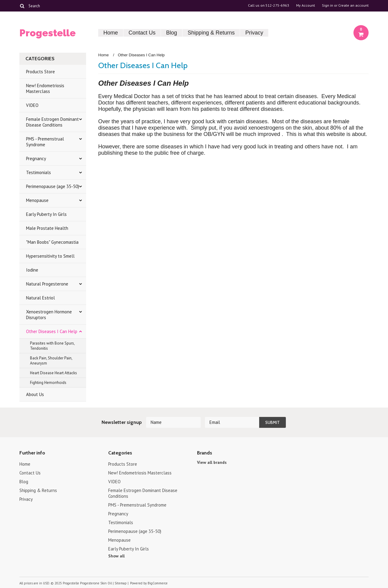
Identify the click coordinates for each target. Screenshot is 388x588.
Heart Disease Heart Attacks (54, 373)
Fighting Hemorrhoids (48, 383)
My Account (306, 5)
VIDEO (32, 105)
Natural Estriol (40, 298)
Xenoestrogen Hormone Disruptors (49, 315)
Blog (172, 33)
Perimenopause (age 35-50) (53, 186)
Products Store (40, 72)
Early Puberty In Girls (46, 214)
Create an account (353, 5)
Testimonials (38, 172)
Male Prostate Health (47, 228)
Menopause (37, 200)
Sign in (328, 5)
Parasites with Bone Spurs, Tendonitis (52, 346)
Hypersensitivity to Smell (50, 256)
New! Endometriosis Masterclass (45, 88)
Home (111, 33)
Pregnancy (36, 159)
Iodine (32, 270)
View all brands (212, 462)
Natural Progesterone (47, 284)
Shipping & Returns (211, 33)
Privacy (254, 33)
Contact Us (142, 33)
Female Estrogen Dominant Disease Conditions (52, 122)
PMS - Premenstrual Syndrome (45, 142)
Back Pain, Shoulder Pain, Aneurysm (51, 361)
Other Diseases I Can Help (52, 331)
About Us (35, 394)
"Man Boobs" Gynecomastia (52, 242)
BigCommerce (158, 583)
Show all (116, 556)
